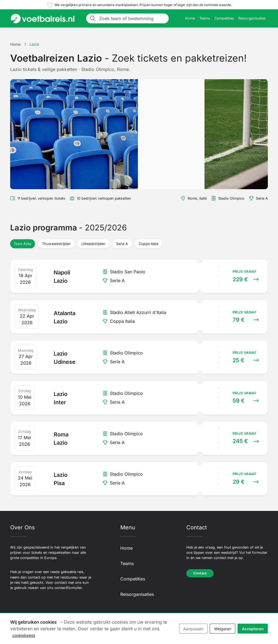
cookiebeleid (24, 635)
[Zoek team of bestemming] (132, 18)
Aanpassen (193, 629)
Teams (205, 18)
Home (190, 18)
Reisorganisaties (252, 18)
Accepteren (253, 629)
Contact (200, 573)
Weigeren (223, 629)
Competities (224, 18)
